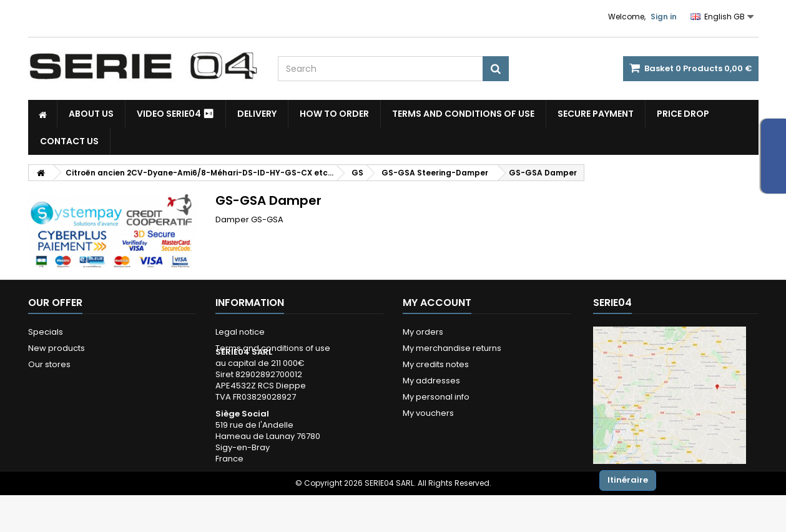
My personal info (436, 397)
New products (56, 348)
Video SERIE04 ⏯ (175, 114)
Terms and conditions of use (463, 114)
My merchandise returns (452, 348)
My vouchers (428, 413)
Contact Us (69, 141)
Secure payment (596, 114)
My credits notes (436, 364)
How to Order (334, 114)
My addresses (431, 381)
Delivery (257, 114)
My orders (423, 332)
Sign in (664, 17)
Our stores (49, 364)
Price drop (683, 114)
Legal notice (240, 332)
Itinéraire (628, 480)
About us (91, 114)
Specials (46, 332)
